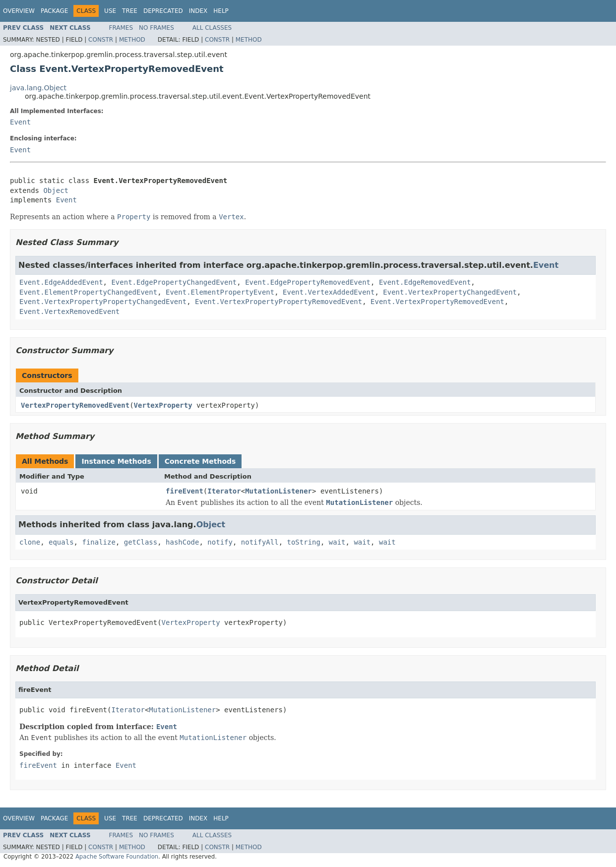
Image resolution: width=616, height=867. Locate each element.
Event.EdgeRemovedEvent (425, 282)
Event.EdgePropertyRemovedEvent (308, 282)
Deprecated (163, 11)
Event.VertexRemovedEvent (69, 311)
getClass (141, 542)
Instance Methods (116, 461)
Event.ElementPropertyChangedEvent (88, 292)
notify (220, 542)
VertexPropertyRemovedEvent (75, 405)
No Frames (156, 28)
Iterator (224, 491)
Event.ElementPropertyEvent (220, 292)
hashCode (182, 542)
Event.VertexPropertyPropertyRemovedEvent (278, 302)
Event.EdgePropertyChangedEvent (174, 282)
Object (56, 190)
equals (61, 542)
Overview (19, 11)
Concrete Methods (200, 461)
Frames (121, 28)
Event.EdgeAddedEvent (61, 282)
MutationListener (278, 491)
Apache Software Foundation (117, 857)
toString (304, 542)
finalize (98, 542)
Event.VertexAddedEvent (329, 292)
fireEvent (185, 491)
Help (221, 11)
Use (110, 11)
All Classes (212, 28)
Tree (130, 11)
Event (20, 122)
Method (132, 40)
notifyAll (260, 542)
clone (30, 542)
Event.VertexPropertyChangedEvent (450, 292)
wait (337, 542)
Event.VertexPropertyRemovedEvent (437, 302)
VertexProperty (163, 405)
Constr (101, 40)
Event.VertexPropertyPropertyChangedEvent (103, 302)
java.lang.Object (38, 88)
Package (54, 11)
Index (198, 11)
